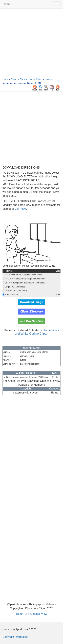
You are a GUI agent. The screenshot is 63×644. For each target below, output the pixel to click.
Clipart (14, 79)
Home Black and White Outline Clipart (37, 332)
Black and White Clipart (31, 79)
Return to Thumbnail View (32, 614)
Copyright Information (15, 637)
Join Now (20, 209)
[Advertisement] (32, 43)
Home (7, 4)
